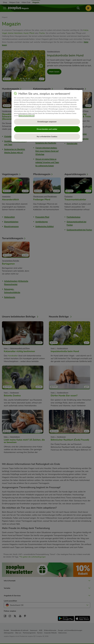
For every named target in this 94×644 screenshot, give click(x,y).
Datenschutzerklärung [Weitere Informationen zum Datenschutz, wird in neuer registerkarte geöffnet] (26, 116)
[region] (47, 116)
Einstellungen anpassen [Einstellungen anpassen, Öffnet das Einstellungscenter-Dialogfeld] (47, 122)
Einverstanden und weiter (47, 129)
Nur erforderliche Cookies (47, 137)
